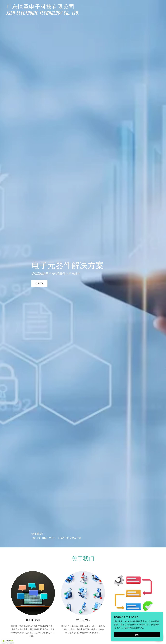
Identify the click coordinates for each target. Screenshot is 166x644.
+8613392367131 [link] (70, 538)
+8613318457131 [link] (43, 538)
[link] (83, 14)
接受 (137, 635)
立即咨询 (39, 283)
